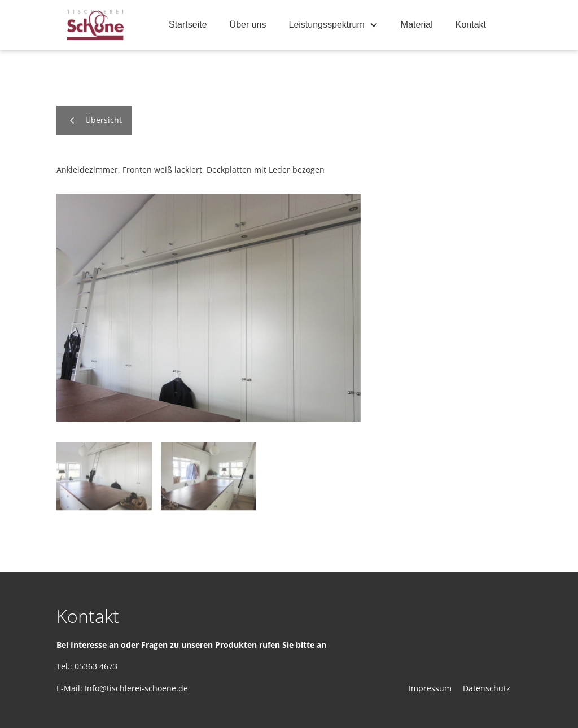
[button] (334, 25)
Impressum (430, 688)
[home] (95, 25)
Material (417, 25)
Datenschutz (487, 688)
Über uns (248, 25)
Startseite (188, 25)
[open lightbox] (209, 307)
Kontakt (471, 25)
